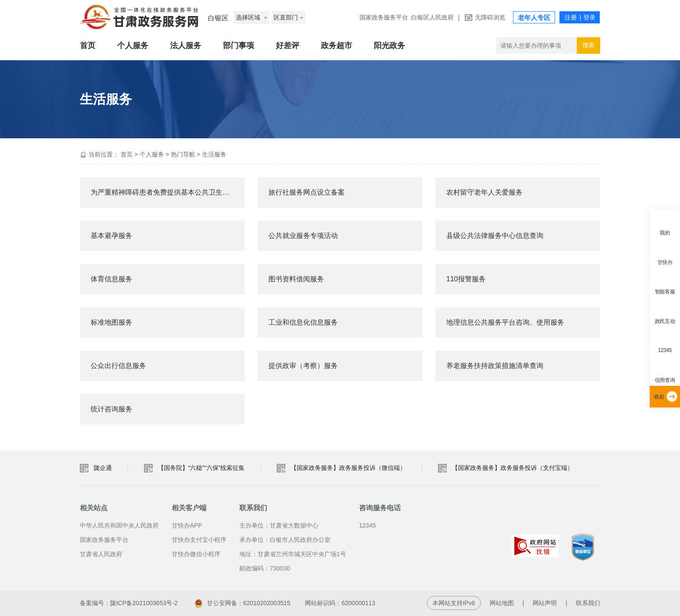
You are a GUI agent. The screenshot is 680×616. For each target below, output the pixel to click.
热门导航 (183, 154)
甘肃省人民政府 (101, 554)
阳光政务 (389, 46)
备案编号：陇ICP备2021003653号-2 (129, 603)
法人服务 (186, 46)
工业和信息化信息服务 (303, 322)
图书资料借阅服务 (296, 279)
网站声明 (545, 603)
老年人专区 (534, 18)
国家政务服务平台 (384, 17)
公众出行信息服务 (118, 366)
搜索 (588, 45)
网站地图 (502, 603)
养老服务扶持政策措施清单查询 (495, 366)
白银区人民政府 (432, 17)
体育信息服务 (111, 279)
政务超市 (337, 46)
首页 (88, 46)
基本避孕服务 (111, 236)
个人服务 (133, 46)
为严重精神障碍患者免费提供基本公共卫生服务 (163, 192)
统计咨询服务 (111, 409)
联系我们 (588, 603)
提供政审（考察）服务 (303, 366)
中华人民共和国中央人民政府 (119, 525)
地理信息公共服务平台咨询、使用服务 (505, 322)
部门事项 (239, 46)
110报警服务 (466, 279)
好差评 (288, 46)
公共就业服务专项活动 (303, 236)
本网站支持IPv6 (454, 603)
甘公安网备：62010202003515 (243, 603)
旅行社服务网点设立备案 (307, 192)
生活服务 (214, 154)
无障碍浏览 (490, 17)
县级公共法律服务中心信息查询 (495, 236)
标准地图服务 (111, 322)
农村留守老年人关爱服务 (484, 192)
